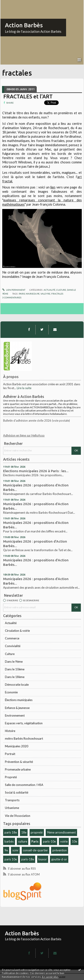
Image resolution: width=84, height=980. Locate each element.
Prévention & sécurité (19, 762)
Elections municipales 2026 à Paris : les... (36, 471)
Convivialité (13, 646)
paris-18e (28, 859)
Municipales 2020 (17, 746)
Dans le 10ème (15, 669)
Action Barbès (24, 25)
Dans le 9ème (14, 662)
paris (22, 294)
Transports (12, 800)
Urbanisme (12, 808)
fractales (57, 294)
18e (24, 832)
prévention (60, 850)
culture (23, 841)
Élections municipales (19, 700)
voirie (64, 841)
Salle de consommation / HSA (24, 785)
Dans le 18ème (15, 677)
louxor (43, 859)
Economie (11, 692)
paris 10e (11, 859)
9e (6, 850)
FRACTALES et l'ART (28, 96)
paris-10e (49, 841)
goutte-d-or (59, 859)
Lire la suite (24, 388)
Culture (10, 654)
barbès (9, 841)
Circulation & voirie (17, 631)
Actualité (11, 623)
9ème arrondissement (61, 832)
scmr (15, 850)
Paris (35, 841)
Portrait (10, 754)
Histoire (10, 731)
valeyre (45, 294)
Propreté (11, 777)
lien (53, 187)
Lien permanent (14, 290)
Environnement (15, 715)
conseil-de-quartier (35, 850)
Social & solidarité (17, 792)
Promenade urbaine (18, 769)
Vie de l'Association (18, 816)
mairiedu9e (33, 294)
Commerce (12, 638)
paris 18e (11, 832)
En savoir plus (50, 977)
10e (74, 841)
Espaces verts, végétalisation (24, 723)
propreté (37, 832)
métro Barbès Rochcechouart (24, 738)
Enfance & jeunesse (17, 708)
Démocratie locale (17, 685)
